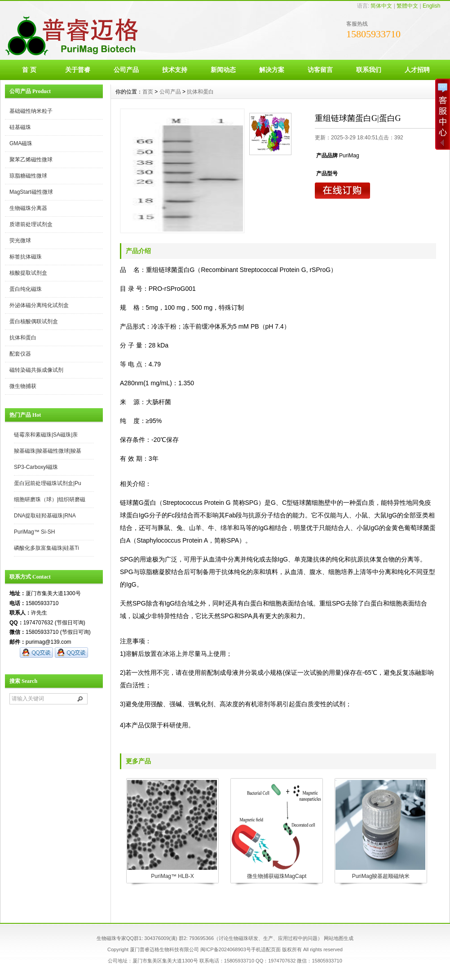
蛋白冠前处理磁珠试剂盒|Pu (48, 483)
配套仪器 (20, 354)
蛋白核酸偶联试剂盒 (34, 321)
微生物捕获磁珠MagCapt (277, 876)
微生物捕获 (23, 386)
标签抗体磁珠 (26, 257)
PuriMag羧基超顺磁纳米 (381, 876)
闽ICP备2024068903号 (226, 949)
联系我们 (369, 70)
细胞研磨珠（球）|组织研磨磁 (50, 499)
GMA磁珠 (21, 143)
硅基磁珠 (20, 127)
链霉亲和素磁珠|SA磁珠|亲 (46, 435)
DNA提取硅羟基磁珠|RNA (45, 516)
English (431, 6)
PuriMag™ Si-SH (34, 532)
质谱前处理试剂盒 (31, 224)
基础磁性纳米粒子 (31, 111)
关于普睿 (78, 70)
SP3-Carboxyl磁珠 (36, 467)
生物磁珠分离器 (28, 208)
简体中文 (381, 6)
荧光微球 (20, 241)
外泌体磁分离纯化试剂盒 (39, 305)
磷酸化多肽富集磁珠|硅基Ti (46, 548)
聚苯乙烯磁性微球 (31, 160)
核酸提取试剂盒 (28, 273)
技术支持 (175, 70)
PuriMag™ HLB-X (172, 876)
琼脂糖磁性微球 (28, 176)
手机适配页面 (266, 949)
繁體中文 (407, 6)
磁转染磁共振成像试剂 (36, 370)
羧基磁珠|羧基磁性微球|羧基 (48, 451)
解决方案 (272, 70)
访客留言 (320, 70)
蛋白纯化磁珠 (26, 289)
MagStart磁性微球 (31, 192)
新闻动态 (223, 70)
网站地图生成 (339, 938)
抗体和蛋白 (23, 338)
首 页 (29, 70)
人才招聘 (417, 70)
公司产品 (126, 70)
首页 (148, 92)
